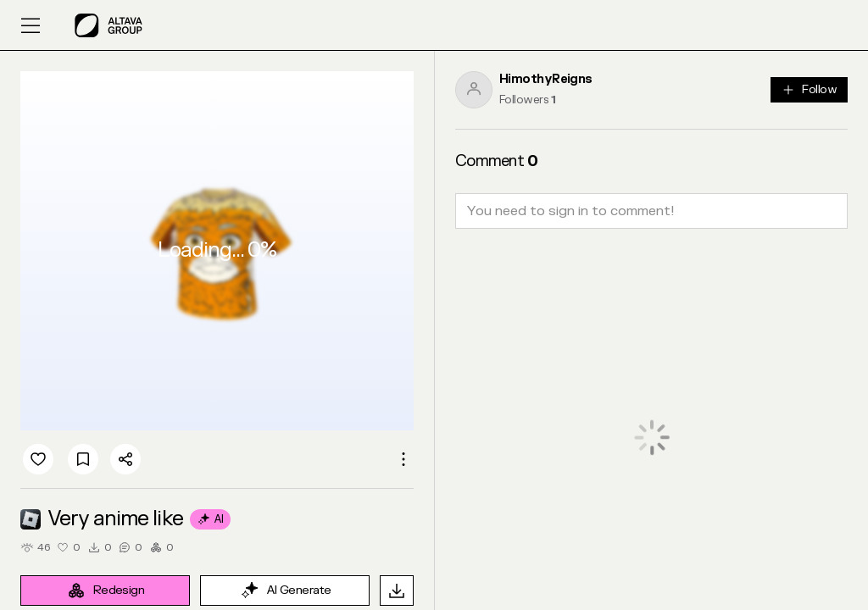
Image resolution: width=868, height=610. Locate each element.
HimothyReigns (546, 79)
